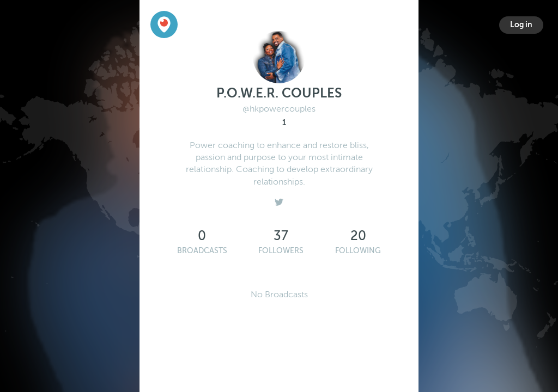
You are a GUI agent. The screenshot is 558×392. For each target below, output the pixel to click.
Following (358, 251)
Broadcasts (202, 251)
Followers (281, 251)
